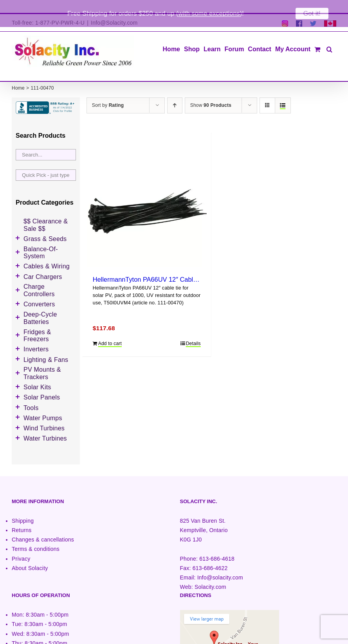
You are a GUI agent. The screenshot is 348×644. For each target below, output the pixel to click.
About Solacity (30, 555)
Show (211, 92)
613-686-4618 (217, 546)
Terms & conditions (36, 536)
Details (193, 331)
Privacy (21, 546)
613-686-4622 (210, 555)
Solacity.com (210, 574)
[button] (329, 36)
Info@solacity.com (220, 565)
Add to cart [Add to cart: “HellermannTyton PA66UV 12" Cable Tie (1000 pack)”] (110, 331)
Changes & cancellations (43, 527)
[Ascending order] (175, 93)
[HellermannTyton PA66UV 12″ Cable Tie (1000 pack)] (147, 194)
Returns (22, 517)
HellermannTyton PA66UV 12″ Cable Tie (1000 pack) (168, 266)
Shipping (23, 508)
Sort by (108, 92)
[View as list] (283, 93)
